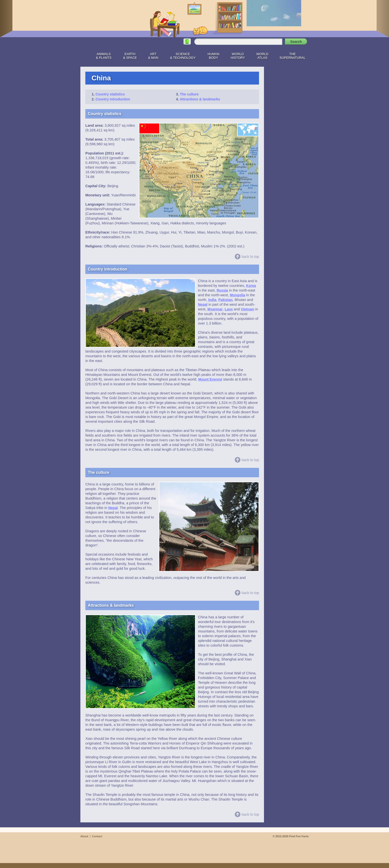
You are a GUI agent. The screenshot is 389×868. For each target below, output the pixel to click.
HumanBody (214, 56)
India (212, 300)
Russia (222, 290)
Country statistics (110, 94)
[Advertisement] (289, 141)
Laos (229, 309)
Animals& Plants (104, 56)
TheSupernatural (293, 56)
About (84, 836)
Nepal (203, 304)
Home (84, 55)
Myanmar (215, 309)
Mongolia (238, 295)
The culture (189, 94)
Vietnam (248, 309)
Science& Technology (183, 56)
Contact (97, 836)
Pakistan (226, 300)
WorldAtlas (262, 56)
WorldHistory (238, 56)
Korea (251, 286)
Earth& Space (130, 56)
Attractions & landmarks (200, 99)
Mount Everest (210, 379)
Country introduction (113, 99)
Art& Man (153, 56)
